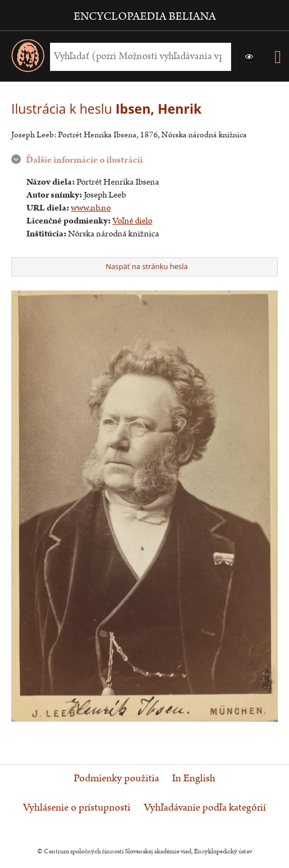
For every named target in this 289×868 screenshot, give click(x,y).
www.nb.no (91, 208)
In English (194, 778)
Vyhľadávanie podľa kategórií (205, 808)
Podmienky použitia (116, 778)
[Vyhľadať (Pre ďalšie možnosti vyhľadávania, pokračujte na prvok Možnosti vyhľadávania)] (138, 57)
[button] (249, 57)
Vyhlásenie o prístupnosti (77, 808)
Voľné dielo (132, 221)
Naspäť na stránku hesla (143, 266)
